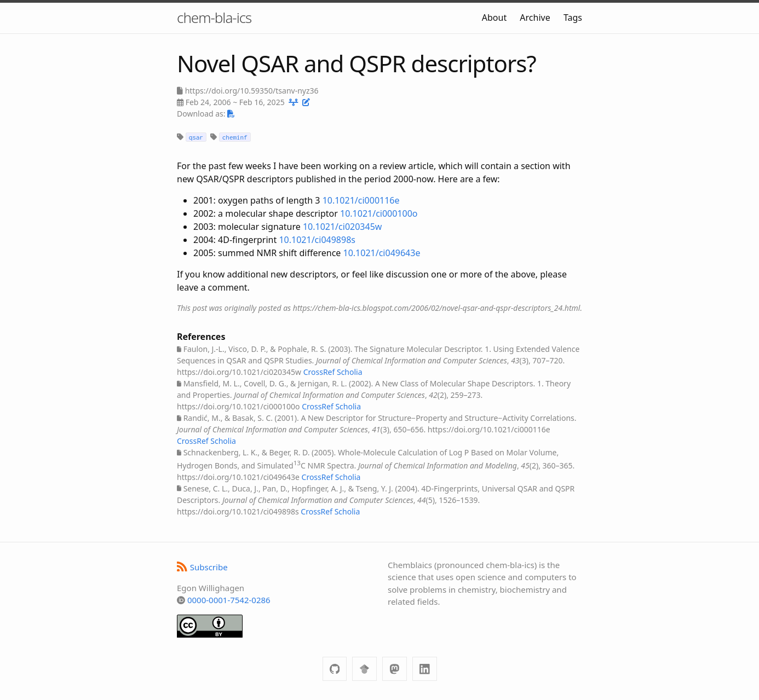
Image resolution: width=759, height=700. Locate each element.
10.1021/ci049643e (382, 253)
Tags (573, 18)
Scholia (350, 372)
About (494, 18)
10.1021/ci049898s (317, 240)
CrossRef (319, 372)
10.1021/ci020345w (342, 227)
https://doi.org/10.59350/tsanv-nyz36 (252, 91)
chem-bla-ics (214, 18)
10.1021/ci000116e (361, 200)
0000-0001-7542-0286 (229, 600)
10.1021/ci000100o (379, 213)
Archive (535, 18)
